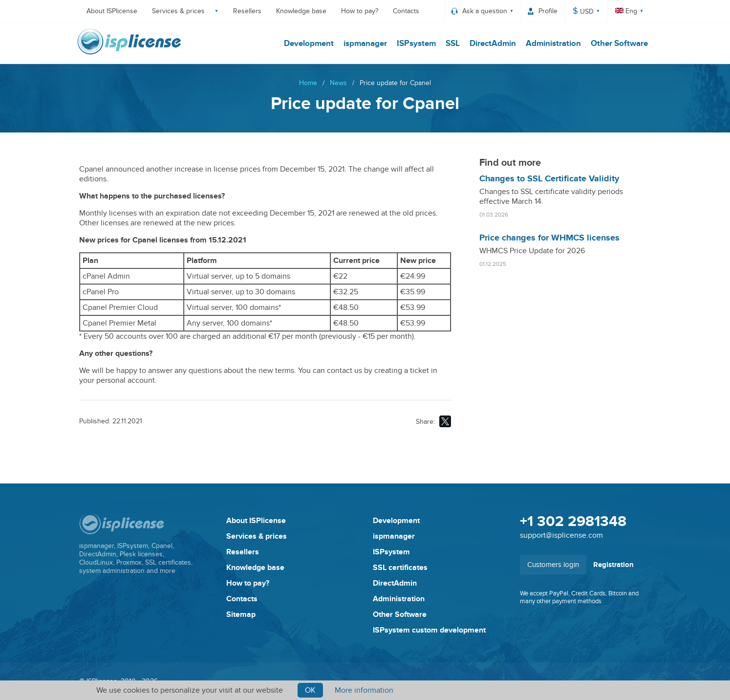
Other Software (617, 44)
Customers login (553, 565)
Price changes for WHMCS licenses (549, 238)
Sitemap (241, 614)
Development (307, 44)
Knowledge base (301, 11)
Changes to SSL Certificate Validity (549, 179)
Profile (548, 11)
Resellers (247, 11)
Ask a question (485, 11)
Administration (551, 44)
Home (308, 83)
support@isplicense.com (561, 535)
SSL (451, 44)
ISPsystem (414, 44)
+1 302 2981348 (573, 522)
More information (364, 690)
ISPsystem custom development (429, 630)
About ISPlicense (112, 11)
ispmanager (363, 44)
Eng (626, 11)
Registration (613, 565)
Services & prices (178, 11)
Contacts (406, 11)
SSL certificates (400, 568)
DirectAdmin (491, 44)
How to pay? (360, 11)
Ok (310, 690)
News (338, 83)
